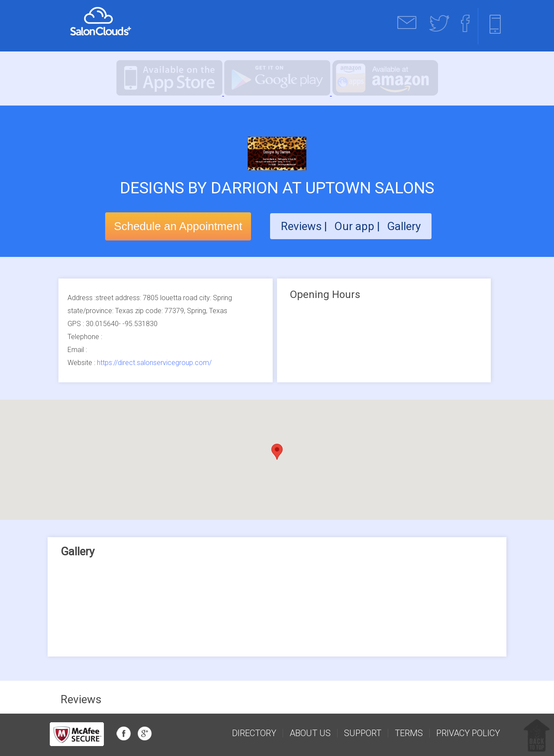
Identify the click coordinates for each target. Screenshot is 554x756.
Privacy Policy (468, 733)
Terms (409, 733)
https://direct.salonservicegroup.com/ (154, 363)
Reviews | (304, 226)
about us (310, 733)
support (363, 733)
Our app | (358, 226)
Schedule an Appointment (178, 226)
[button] (277, 452)
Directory (254, 733)
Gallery (404, 226)
